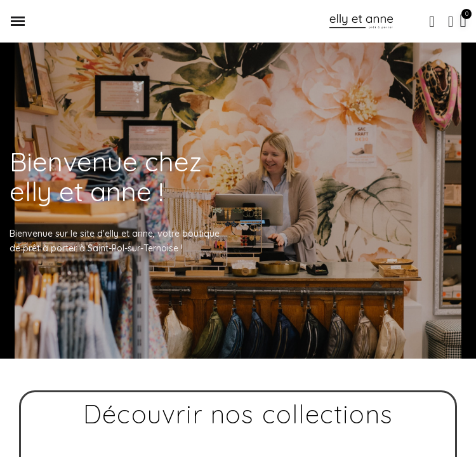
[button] (432, 22)
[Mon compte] (451, 22)
